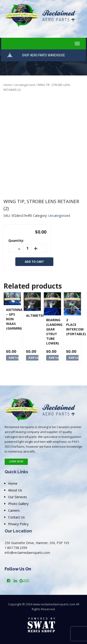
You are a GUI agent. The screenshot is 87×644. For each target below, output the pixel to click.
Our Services (18, 497)
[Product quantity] (27, 248)
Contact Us (16, 517)
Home (8, 85)
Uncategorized (25, 85)
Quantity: (16, 240)
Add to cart (34, 262)
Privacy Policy (18, 524)
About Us (15, 490)
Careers (14, 510)
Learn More (16, 462)
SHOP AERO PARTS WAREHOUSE (43, 55)
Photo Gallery (18, 504)
